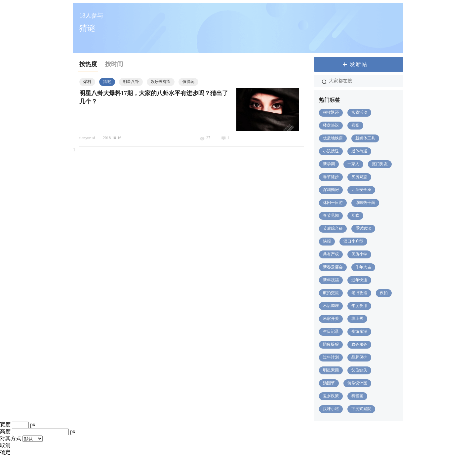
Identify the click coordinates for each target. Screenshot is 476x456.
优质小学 (359, 254)
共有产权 (331, 254)
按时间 (114, 64)
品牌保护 (359, 357)
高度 (5, 431)
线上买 (357, 319)
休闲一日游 (333, 203)
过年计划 (331, 357)
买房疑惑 (359, 177)
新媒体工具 (365, 138)
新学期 (329, 164)
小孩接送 (331, 151)
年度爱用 (359, 306)
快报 (327, 241)
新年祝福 (331, 280)
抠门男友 (380, 164)
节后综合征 (333, 228)
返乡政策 (331, 396)
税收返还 (331, 112)
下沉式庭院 (361, 409)
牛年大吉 (363, 267)
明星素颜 (331, 370)
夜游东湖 (359, 331)
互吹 (355, 215)
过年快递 (359, 280)
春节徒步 (331, 177)
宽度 (5, 424)
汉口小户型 (353, 241)
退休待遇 (359, 151)
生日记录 (331, 331)
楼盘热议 (331, 125)
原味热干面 (365, 203)
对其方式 (11, 438)
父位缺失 (359, 370)
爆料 (87, 82)
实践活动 (359, 112)
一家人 (353, 164)
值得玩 (188, 82)
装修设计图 (357, 383)
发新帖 (359, 64)
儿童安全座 (361, 190)
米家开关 (331, 319)
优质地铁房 (333, 138)
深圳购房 (331, 190)
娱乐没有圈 (161, 82)
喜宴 (355, 125)
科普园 (357, 396)
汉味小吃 (331, 409)
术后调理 (331, 306)
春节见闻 (331, 215)
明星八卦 (131, 82)
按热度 (88, 64)
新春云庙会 (333, 267)
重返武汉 (363, 228)
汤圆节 (329, 383)
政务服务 (359, 344)
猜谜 (107, 82)
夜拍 (384, 293)
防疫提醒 (331, 344)
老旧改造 (359, 293)
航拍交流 (331, 293)
